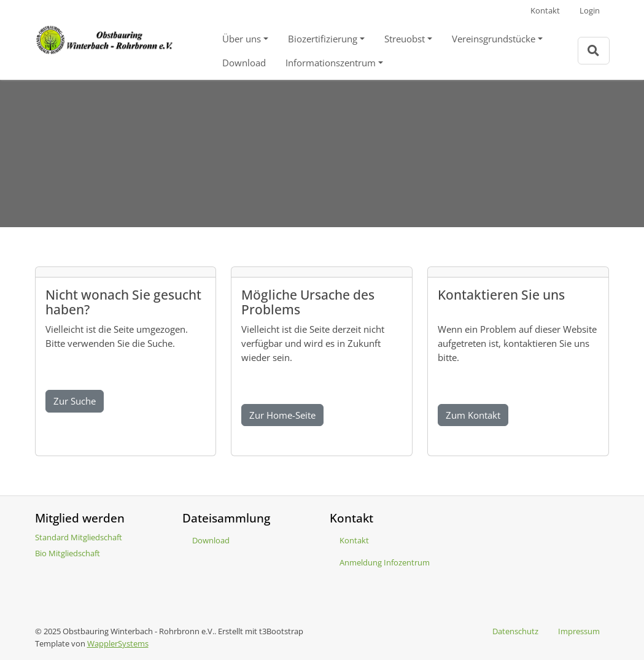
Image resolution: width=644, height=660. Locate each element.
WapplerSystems (118, 643)
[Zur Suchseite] (594, 51)
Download (244, 63)
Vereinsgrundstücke (494, 39)
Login (590, 10)
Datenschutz (515, 631)
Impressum (579, 631)
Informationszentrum (331, 63)
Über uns (242, 39)
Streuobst (405, 39)
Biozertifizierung (323, 39)
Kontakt (545, 10)
